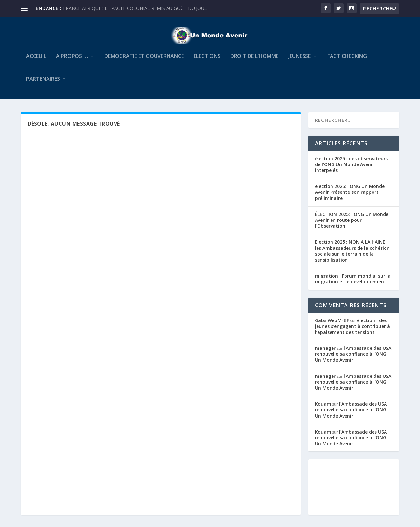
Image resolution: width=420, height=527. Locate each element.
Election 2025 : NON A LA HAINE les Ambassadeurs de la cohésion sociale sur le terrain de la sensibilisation (352, 255)
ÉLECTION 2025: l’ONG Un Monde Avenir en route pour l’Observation (352, 224)
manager (325, 352)
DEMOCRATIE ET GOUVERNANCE (144, 61)
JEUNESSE (299, 61)
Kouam (323, 408)
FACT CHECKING (347, 61)
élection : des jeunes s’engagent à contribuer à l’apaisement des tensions (352, 330)
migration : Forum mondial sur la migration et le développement (353, 283)
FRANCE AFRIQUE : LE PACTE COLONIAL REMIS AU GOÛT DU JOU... (135, 8)
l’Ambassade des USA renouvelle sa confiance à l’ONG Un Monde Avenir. (353, 358)
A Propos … (72, 61)
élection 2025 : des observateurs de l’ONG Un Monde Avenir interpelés (351, 169)
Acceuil (36, 61)
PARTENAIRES (43, 84)
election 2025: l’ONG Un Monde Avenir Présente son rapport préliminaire (350, 197)
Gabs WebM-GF (332, 325)
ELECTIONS (207, 61)
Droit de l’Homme (254, 61)
